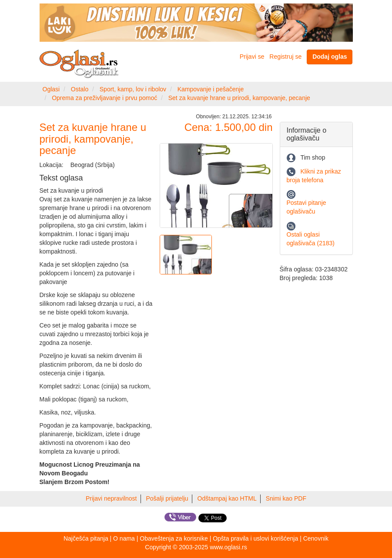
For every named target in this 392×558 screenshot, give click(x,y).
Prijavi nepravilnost (111, 498)
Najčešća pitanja (86, 538)
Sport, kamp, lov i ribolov (133, 89)
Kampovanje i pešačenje (211, 89)
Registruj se (285, 57)
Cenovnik (316, 538)
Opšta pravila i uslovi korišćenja (255, 538)
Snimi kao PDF (286, 498)
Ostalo (80, 89)
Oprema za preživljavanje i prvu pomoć (104, 98)
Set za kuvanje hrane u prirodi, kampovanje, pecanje (239, 98)
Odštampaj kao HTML (227, 498)
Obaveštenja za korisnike (174, 538)
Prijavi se (252, 57)
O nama (124, 538)
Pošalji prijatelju (167, 498)
